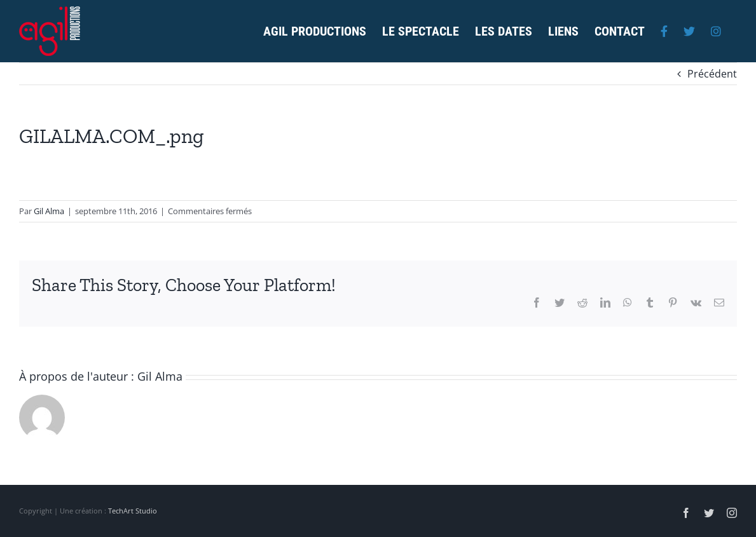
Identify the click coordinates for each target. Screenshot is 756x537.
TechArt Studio (133, 511)
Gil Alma (49, 211)
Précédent (712, 74)
